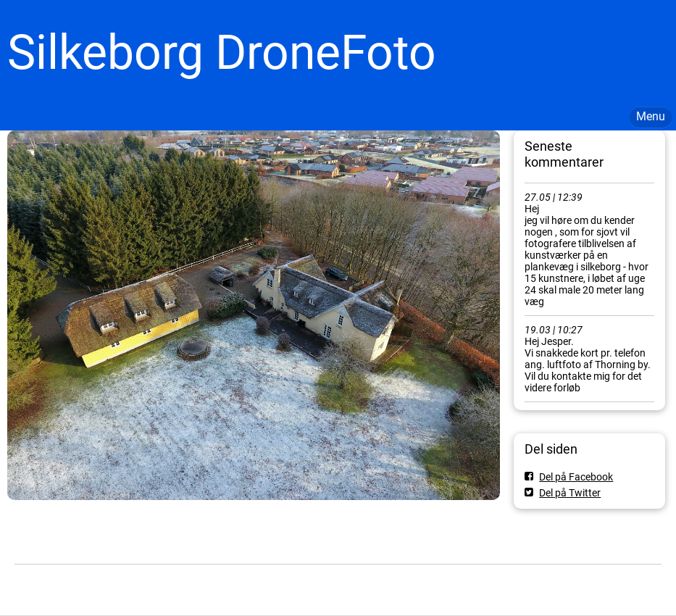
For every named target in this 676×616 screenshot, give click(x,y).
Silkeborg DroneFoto (222, 53)
